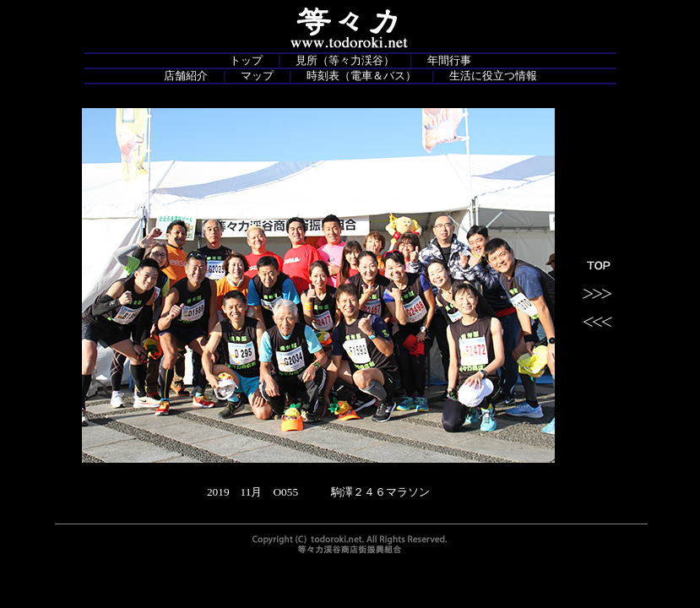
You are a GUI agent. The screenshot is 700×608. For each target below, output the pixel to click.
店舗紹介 (186, 76)
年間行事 (449, 60)
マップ (257, 76)
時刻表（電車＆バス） (361, 76)
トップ (246, 60)
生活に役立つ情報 (493, 76)
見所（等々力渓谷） (345, 60)
